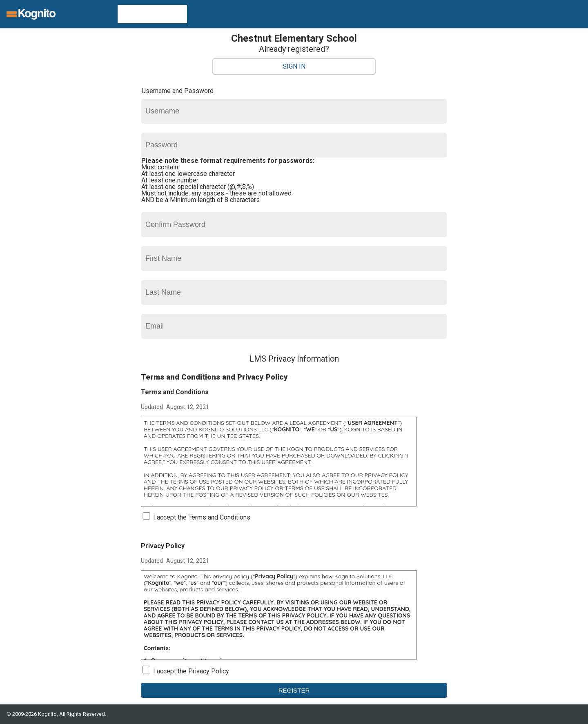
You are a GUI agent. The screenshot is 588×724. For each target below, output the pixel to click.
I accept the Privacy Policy (191, 671)
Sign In (294, 66)
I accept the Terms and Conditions (202, 517)
